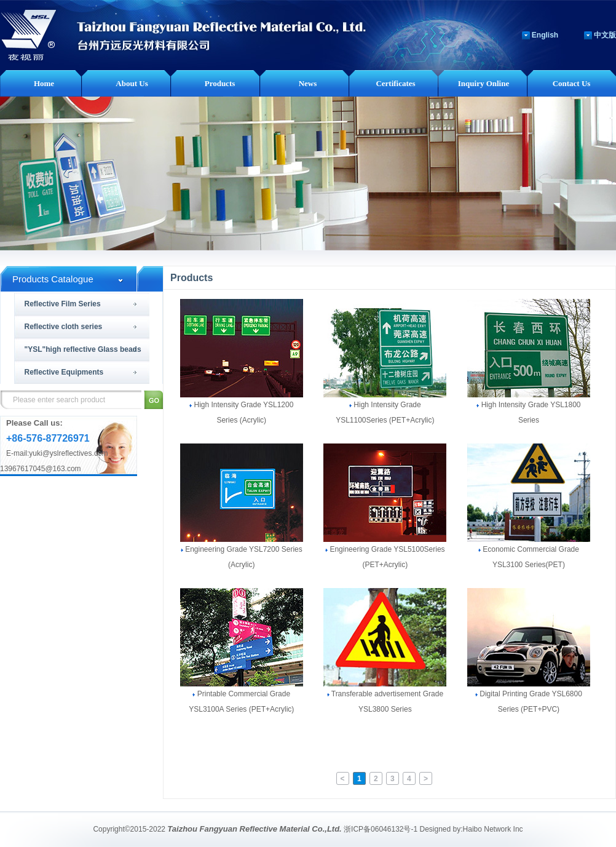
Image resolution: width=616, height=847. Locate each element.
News (308, 83)
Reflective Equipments (64, 372)
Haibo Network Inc (493, 829)
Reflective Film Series (63, 304)
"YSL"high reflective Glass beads (83, 349)
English (545, 35)
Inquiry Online (484, 83)
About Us (132, 83)
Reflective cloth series (64, 327)
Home (44, 83)
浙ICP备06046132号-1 (381, 829)
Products (220, 83)
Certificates (395, 83)
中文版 (605, 35)
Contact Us (572, 83)
